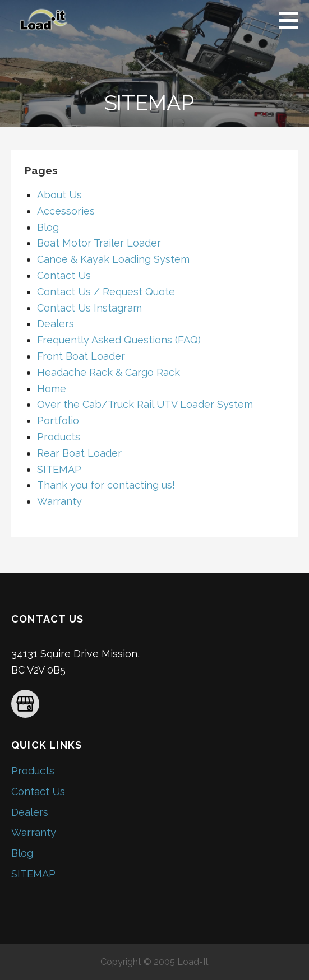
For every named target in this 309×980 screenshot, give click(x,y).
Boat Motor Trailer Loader (99, 243)
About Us (59, 195)
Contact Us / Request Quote (106, 292)
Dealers (56, 324)
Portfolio (58, 421)
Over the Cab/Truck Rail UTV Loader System (145, 404)
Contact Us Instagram (89, 308)
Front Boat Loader (81, 356)
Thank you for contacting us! (106, 485)
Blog (48, 227)
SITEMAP (59, 469)
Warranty (59, 501)
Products (59, 437)
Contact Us (64, 275)
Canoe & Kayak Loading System (113, 259)
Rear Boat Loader (79, 453)
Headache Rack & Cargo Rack (109, 372)
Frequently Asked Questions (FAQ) (119, 340)
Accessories (66, 211)
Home (52, 389)
